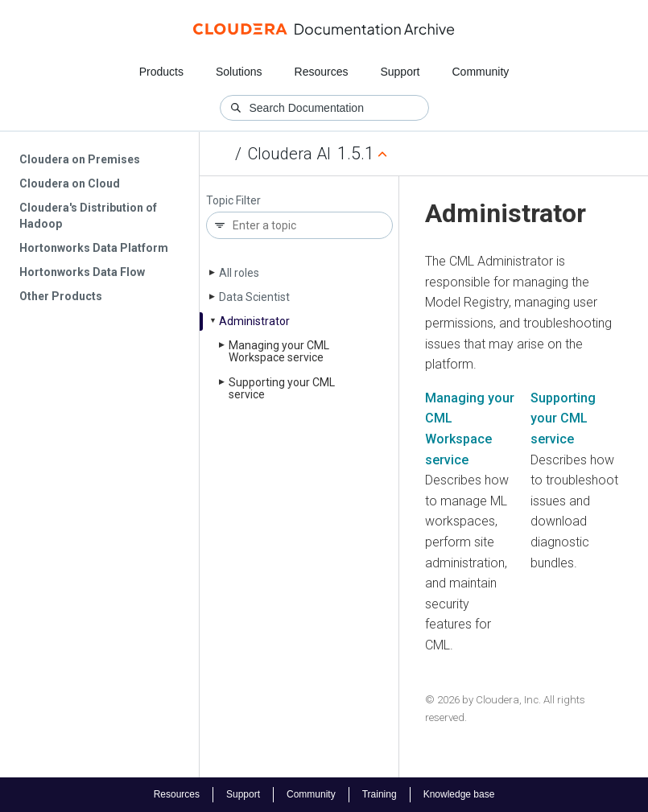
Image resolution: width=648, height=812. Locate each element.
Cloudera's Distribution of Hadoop (88, 216)
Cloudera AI (289, 154)
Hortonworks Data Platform (94, 248)
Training (380, 794)
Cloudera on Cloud (70, 183)
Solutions (239, 72)
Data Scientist (254, 297)
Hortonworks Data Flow (82, 272)
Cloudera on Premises (80, 159)
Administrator (254, 321)
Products (161, 72)
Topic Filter (233, 201)
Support (400, 72)
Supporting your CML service (563, 418)
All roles (239, 273)
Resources (322, 72)
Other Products (61, 296)
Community (481, 72)
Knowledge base (459, 794)
